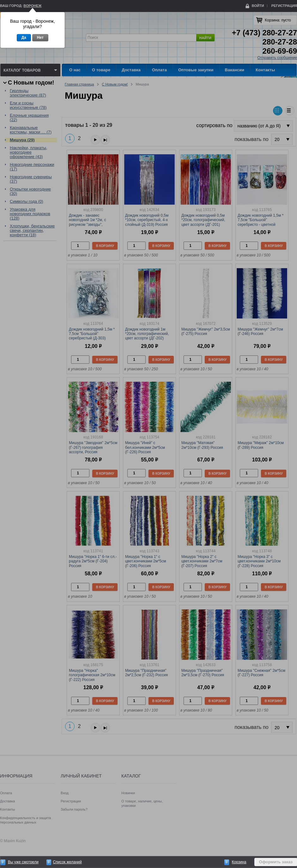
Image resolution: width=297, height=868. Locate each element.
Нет (40, 38)
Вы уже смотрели (23, 862)
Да (24, 38)
